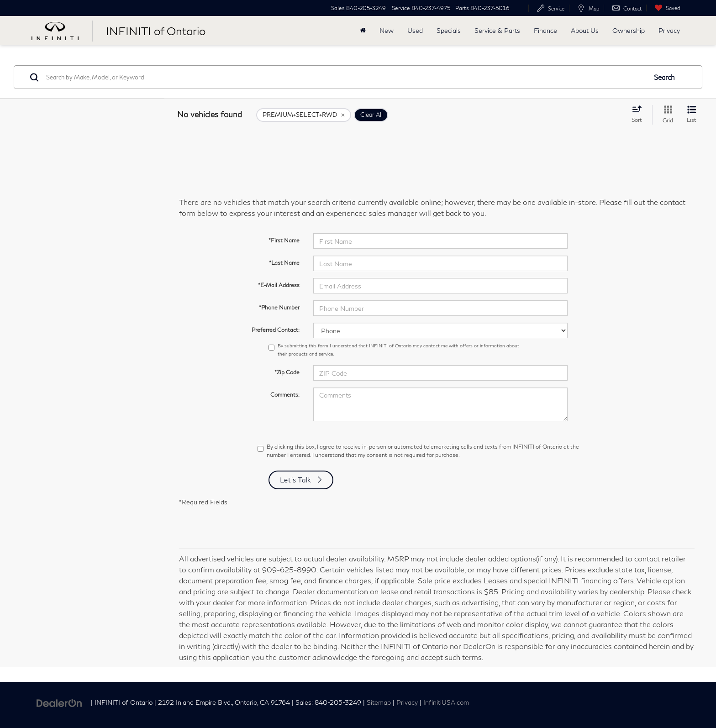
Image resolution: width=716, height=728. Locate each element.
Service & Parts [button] (497, 30)
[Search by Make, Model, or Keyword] (345, 77)
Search (664, 77)
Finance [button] (545, 30)
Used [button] (415, 30)
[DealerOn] (59, 702)
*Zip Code (287, 372)
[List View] (692, 115)
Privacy (669, 30)
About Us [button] (585, 30)
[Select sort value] (640, 114)
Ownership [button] (629, 30)
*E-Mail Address (279, 285)
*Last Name (284, 263)
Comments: (285, 395)
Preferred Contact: (276, 330)
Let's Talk (296, 480)
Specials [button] (449, 30)
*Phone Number (279, 307)
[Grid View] (666, 115)
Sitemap (379, 702)
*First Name (284, 240)
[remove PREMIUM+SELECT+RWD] (304, 115)
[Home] (363, 31)
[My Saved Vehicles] (665, 8)
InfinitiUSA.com (446, 702)
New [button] (387, 30)
